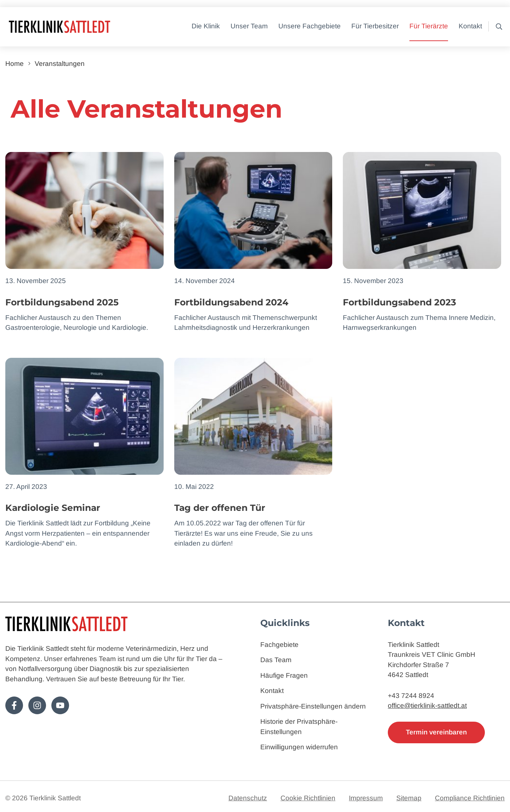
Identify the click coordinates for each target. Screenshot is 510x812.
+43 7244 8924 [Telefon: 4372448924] (411, 696)
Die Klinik (206, 26)
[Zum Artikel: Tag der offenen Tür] (253, 453)
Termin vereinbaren (436, 732)
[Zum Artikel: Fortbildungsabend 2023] (422, 243)
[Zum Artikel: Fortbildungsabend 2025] (84, 243)
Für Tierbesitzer (375, 26)
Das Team (276, 660)
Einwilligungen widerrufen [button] (299, 747)
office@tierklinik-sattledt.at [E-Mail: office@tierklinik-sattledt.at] (427, 706)
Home (15, 64)
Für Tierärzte (429, 26)
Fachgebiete (279, 645)
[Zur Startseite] (81, 27)
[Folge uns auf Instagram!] (37, 705)
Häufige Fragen (284, 675)
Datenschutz (248, 798)
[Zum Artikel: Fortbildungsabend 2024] (253, 243)
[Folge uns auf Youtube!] (60, 705)
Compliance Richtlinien (470, 798)
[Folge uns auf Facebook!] (14, 705)
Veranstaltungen (60, 64)
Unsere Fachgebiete (310, 26)
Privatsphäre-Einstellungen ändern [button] (313, 706)
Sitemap (409, 798)
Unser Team (249, 26)
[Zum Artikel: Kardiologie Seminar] (84, 453)
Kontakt (470, 26)
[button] (497, 27)
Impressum (366, 798)
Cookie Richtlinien (308, 798)
